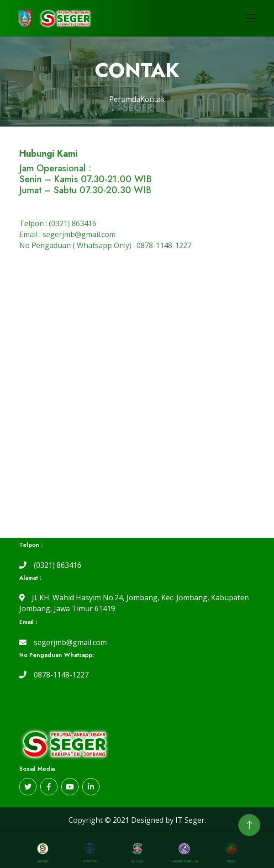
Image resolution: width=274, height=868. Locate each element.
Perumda (125, 99)
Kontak (153, 99)
